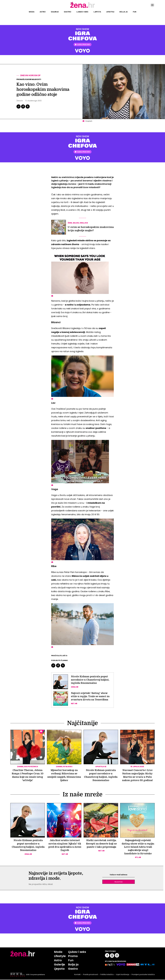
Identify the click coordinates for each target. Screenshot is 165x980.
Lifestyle (110, 12)
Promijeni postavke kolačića (143, 975)
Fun (135, 12)
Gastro (68, 12)
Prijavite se (118, 882)
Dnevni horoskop (31, 75)
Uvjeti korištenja (122, 975)
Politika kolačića (107, 975)
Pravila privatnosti (90, 975)
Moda (32, 12)
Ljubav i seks (82, 12)
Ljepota (97, 12)
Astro (43, 12)
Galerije (55, 12)
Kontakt (77, 975)
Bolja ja (124, 12)
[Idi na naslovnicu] (83, 8)
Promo (73, 956)
